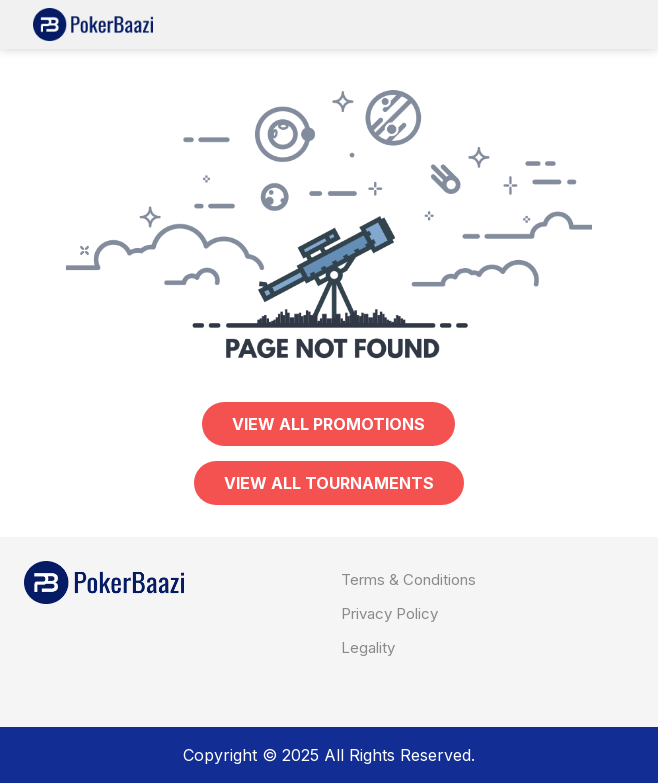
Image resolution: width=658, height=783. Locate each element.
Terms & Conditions (408, 579)
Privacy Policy (389, 613)
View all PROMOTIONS (328, 424)
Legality (368, 647)
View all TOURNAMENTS (329, 483)
